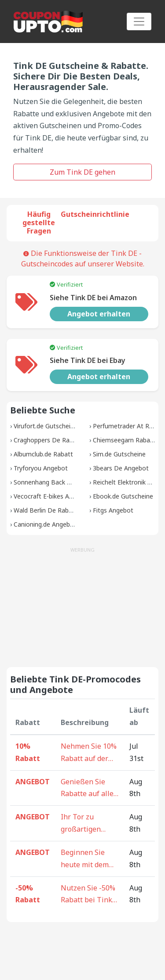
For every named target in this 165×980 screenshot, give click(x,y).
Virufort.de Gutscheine (46, 426)
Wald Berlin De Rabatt (46, 510)
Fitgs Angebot (113, 510)
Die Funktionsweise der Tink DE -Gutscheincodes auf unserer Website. (83, 258)
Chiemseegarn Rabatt (124, 440)
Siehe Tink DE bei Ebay (88, 360)
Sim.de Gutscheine (119, 454)
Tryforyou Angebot (41, 468)
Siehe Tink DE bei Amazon (93, 298)
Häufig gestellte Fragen (39, 223)
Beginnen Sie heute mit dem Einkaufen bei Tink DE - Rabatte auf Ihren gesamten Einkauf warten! (87, 859)
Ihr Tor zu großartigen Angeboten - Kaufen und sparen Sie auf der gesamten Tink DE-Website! (90, 824)
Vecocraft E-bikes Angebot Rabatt (62, 496)
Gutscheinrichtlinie (95, 214)
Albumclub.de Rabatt (43, 454)
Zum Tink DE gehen (82, 172)
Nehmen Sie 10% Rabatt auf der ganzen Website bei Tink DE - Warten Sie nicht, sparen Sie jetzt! (89, 753)
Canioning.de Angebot (45, 524)
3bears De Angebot (121, 468)
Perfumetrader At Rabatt (129, 426)
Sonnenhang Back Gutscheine (56, 482)
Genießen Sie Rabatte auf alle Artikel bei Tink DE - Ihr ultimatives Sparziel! (87, 789)
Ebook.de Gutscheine (123, 496)
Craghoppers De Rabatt (48, 440)
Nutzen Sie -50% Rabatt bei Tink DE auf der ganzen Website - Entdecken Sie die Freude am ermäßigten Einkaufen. (90, 895)
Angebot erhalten (99, 314)
